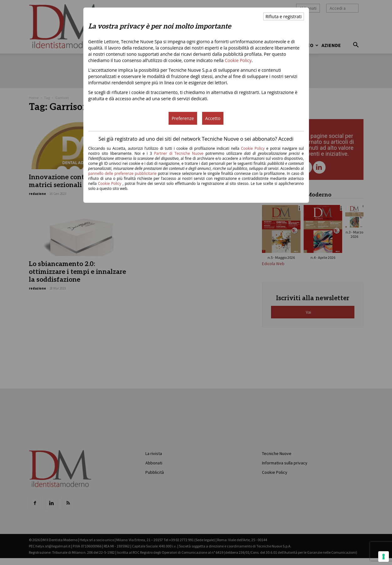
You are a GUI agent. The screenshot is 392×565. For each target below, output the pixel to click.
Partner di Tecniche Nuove (180, 153)
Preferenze (183, 118)
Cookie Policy (238, 60)
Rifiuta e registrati (283, 16)
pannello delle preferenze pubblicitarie (123, 173)
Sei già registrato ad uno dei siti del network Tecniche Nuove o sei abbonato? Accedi (196, 139)
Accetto (213, 118)
